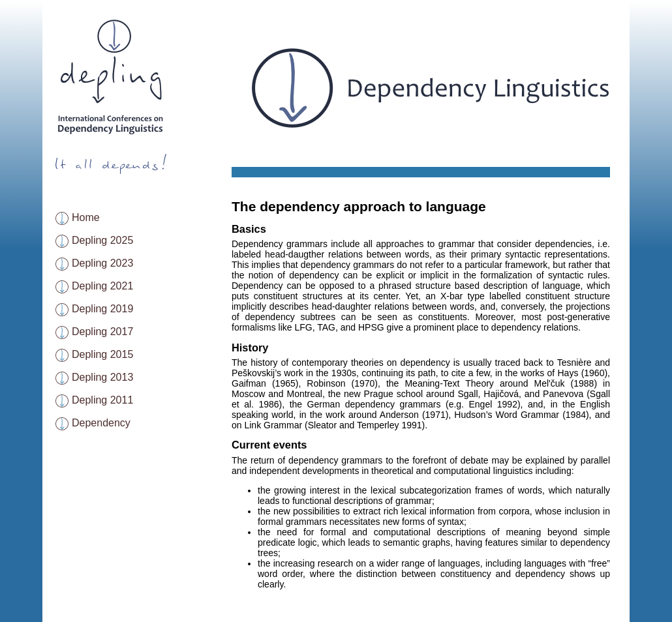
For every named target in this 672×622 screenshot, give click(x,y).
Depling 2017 (102, 332)
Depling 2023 (102, 263)
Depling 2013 (102, 377)
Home (86, 217)
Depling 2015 (102, 354)
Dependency (101, 423)
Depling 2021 (102, 286)
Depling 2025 (102, 240)
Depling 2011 (102, 400)
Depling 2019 (102, 309)
